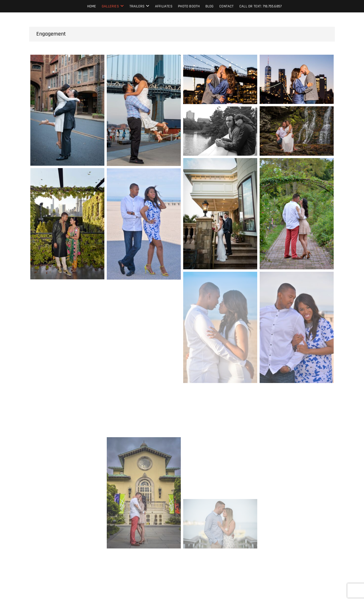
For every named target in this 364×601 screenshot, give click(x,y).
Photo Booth (189, 6)
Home (92, 6)
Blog (210, 6)
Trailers (137, 6)
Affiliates (164, 6)
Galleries (110, 6)
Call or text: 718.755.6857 (260, 6)
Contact (226, 6)
